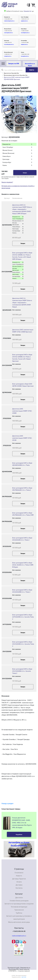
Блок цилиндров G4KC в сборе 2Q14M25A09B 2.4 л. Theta (22, 464)
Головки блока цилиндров (19, 901)
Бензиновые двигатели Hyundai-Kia (16, 75)
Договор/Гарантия (19, 879)
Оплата (19, 882)
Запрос (25, 173)
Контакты (19, 888)
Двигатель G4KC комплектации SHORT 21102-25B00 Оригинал (23, 331)
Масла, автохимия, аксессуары (19, 922)
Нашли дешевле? (7, 182)
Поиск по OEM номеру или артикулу (12, 70)
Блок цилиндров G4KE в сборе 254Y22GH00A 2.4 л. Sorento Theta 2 (22, 671)
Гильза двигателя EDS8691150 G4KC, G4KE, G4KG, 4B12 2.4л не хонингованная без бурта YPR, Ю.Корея (22, 823)
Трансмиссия (19, 910)
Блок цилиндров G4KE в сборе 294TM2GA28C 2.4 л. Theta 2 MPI (23, 514)
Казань (23, 52)
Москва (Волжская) (8, 52)
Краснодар (7, 41)
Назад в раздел (7, 804)
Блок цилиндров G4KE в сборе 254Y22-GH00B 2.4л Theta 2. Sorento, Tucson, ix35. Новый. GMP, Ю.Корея (22, 256)
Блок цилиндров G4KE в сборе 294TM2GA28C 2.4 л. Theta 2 (22, 489)
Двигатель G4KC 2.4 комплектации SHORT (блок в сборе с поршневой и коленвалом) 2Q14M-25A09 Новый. (22, 303)
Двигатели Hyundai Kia (11, 73)
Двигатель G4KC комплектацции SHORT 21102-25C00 (22, 438)
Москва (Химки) (8, 29)
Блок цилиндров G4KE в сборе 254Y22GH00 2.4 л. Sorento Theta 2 (23, 644)
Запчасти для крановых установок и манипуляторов (19, 917)
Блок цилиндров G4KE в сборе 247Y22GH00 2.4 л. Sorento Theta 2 (23, 617)
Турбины (19, 913)
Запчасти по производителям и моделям (19, 904)
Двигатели (19, 898)
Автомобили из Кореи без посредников (19, 844)
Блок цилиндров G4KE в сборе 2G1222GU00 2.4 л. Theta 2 (22, 539)
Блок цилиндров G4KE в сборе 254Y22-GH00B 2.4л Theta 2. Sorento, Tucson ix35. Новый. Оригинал (22, 358)
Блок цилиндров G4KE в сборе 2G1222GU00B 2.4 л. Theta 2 (22, 591)
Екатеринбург (24, 41)
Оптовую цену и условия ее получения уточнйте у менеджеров (18, 187)
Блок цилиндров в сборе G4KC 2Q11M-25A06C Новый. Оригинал (23, 385)
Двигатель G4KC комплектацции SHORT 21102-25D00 (22, 411)
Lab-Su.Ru (24, 977)
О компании (19, 873)
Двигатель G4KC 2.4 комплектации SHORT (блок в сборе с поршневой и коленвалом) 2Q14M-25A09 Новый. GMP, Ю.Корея (22, 209)
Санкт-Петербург (25, 17)
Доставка (19, 885)
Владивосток (7, 17)
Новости (19, 876)
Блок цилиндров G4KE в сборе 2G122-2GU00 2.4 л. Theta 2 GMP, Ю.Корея (23, 565)
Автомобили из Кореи (30, 64)
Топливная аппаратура (19, 907)
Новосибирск (24, 29)
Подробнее (19, 834)
